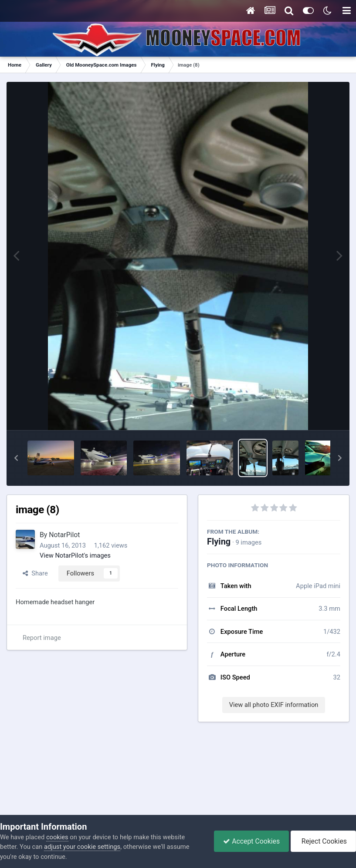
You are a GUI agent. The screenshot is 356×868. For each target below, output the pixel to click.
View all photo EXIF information (274, 705)
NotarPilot (64, 535)
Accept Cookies (251, 841)
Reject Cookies (323, 841)
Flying (219, 542)
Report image (42, 638)
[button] (16, 458)
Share (35, 573)
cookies (57, 837)
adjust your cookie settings (82, 847)
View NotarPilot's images (75, 555)
